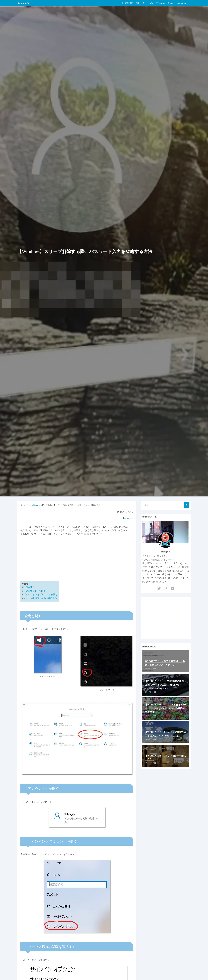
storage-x (129, 518)
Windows (161, 3)
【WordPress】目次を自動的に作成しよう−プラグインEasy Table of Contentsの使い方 (165, 685)
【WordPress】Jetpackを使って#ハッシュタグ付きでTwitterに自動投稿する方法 (166, 708)
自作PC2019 (127, 3)
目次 (26, 584)
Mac (152, 3)
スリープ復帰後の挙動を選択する (40, 598)
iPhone (171, 3)
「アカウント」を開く (35, 591)
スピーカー (141, 3)
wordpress (181, 3)
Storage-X (25, 3)
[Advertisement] (77, 558)
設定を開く (29, 587)
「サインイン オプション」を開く (40, 595)
